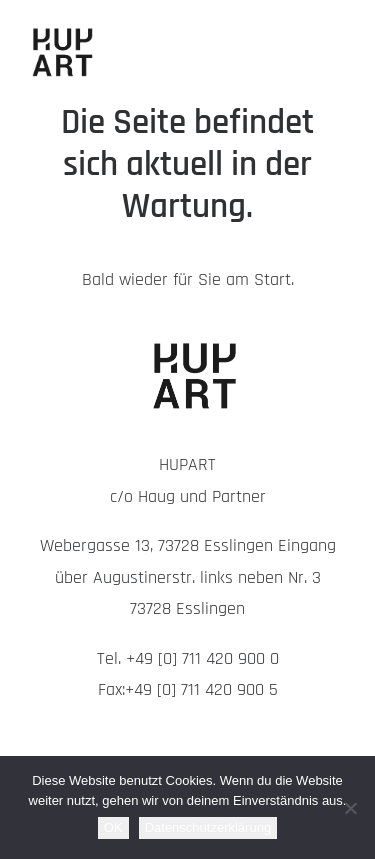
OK (113, 827)
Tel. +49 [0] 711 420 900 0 (188, 658)
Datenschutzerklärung (208, 827)
